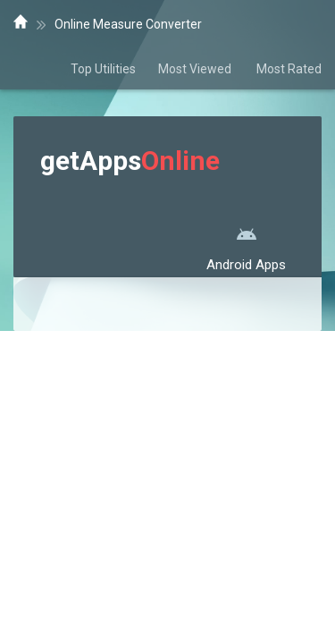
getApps (130, 161)
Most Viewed (196, 69)
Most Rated (289, 69)
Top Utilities (103, 69)
